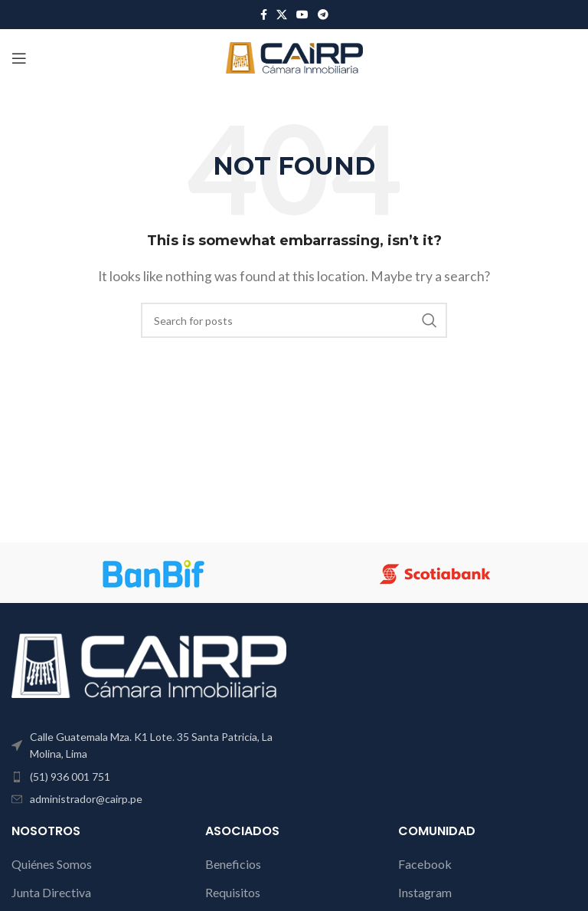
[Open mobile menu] (19, 58)
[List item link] (149, 777)
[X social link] (282, 15)
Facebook (425, 864)
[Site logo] (294, 56)
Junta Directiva (51, 892)
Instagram (425, 892)
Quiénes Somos (52, 864)
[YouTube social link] (302, 15)
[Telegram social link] (323, 15)
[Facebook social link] (264, 15)
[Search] (294, 320)
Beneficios (233, 864)
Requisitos (233, 892)
